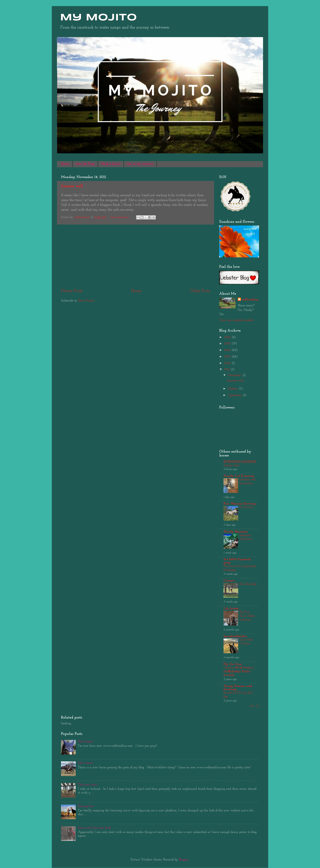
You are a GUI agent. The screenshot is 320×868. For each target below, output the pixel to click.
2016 (228, 337)
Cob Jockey (231, 609)
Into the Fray (85, 164)
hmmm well (72, 186)
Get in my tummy (140, 164)
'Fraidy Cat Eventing (239, 476)
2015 (228, 344)
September (235, 395)
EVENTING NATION (240, 462)
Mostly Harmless (236, 532)
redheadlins (250, 300)
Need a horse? (111, 164)
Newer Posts (72, 291)
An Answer (246, 507)
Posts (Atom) (87, 301)
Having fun (86, 806)
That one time (87, 785)
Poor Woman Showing (240, 504)
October (233, 389)
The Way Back (248, 584)
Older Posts (200, 291)
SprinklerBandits (235, 636)
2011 (227, 370)
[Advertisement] (136, 256)
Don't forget (85, 742)
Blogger (184, 860)
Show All (254, 706)
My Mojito (98, 18)
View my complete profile (236, 320)
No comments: (120, 217)
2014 (228, 350)
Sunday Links (231, 466)
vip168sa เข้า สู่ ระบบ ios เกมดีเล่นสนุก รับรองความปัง (239, 672)
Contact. (229, 581)
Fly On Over (233, 664)
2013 (228, 357)
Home (65, 164)
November (235, 375)
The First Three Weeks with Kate (247, 616)
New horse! (85, 763)
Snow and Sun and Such (94, 828)
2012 (228, 363)
